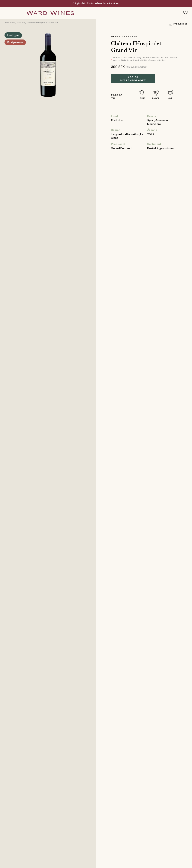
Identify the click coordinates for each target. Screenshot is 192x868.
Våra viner (10, 23)
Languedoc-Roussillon (125, 135)
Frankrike (117, 121)
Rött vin (21, 23)
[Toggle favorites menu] (185, 13)
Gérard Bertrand (125, 37)
